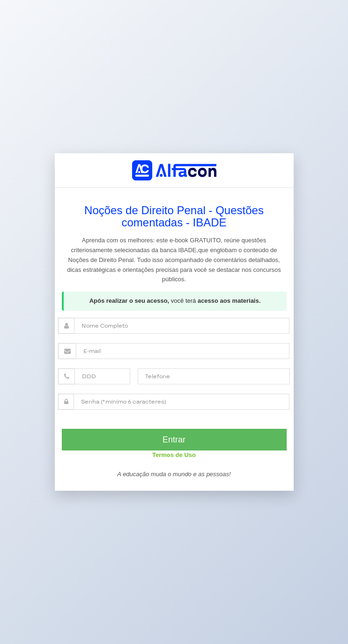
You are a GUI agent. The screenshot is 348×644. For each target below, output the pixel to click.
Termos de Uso (174, 455)
